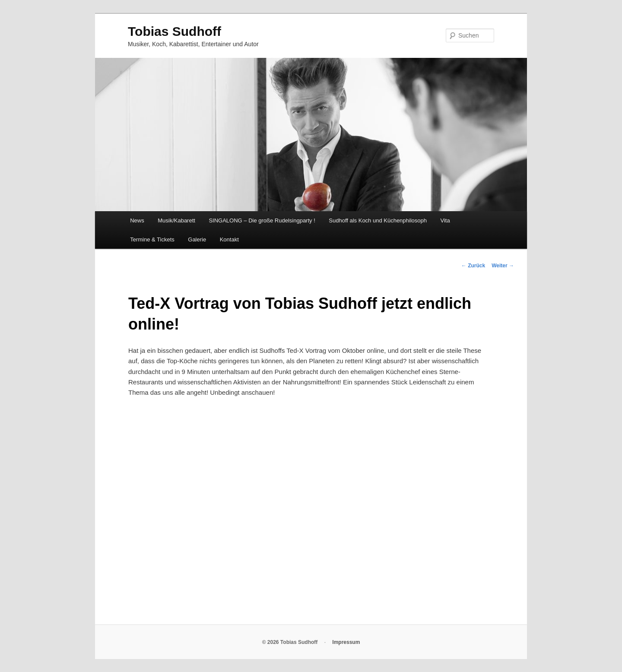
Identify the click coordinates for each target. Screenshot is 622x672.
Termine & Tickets (152, 239)
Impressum (346, 642)
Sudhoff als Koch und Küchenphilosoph (378, 220)
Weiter (503, 266)
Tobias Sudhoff (175, 31)
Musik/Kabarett (176, 220)
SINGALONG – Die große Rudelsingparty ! (262, 220)
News (137, 220)
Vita (445, 220)
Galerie (197, 239)
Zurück (473, 266)
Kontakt (229, 239)
